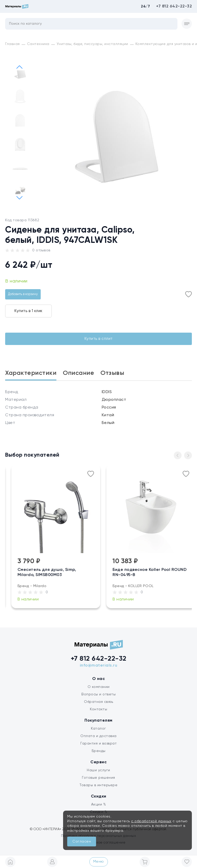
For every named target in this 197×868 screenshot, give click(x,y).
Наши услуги (98, 770)
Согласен (82, 842)
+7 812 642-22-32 (174, 6)
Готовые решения (98, 778)
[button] (19, 197)
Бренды (99, 751)
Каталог (98, 729)
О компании (99, 687)
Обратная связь (98, 702)
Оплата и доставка (98, 736)
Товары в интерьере (98, 785)
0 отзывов (41, 250)
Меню (99, 862)
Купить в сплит (99, 339)
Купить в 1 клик (28, 311)
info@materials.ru (99, 666)
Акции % (99, 804)
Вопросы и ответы (98, 694)
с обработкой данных (151, 821)
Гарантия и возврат (98, 743)
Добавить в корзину (23, 294)
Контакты (98, 709)
